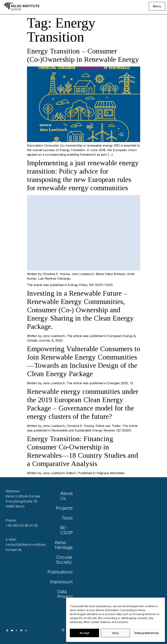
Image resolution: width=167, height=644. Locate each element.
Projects (67, 508)
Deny (116, 633)
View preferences (147, 633)
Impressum (67, 582)
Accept (84, 633)
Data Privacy (67, 594)
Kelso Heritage (67, 545)
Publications (67, 572)
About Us (67, 496)
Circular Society (67, 560)
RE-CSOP (67, 530)
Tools (67, 518)
